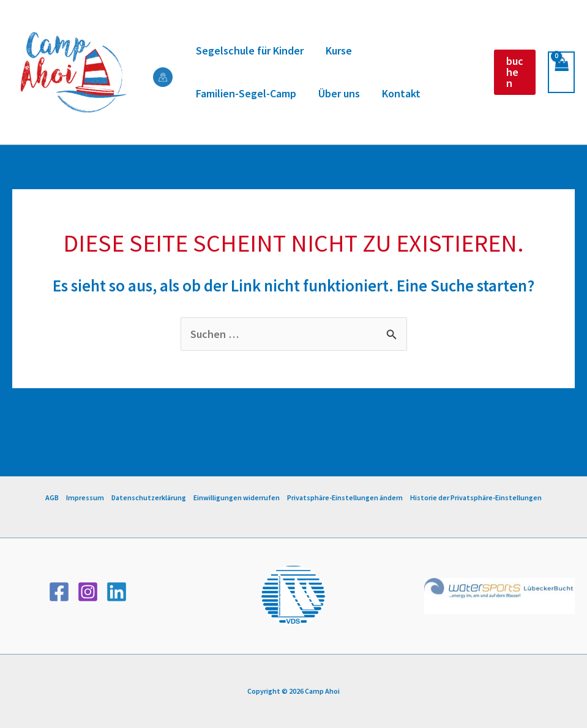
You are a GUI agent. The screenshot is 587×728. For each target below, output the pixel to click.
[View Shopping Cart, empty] (561, 73)
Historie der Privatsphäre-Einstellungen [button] (476, 497)
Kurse (339, 51)
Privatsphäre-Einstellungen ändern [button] (345, 497)
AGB (52, 497)
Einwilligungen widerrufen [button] (237, 497)
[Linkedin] (117, 592)
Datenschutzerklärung (149, 497)
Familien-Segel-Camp (246, 93)
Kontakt (401, 93)
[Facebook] (59, 592)
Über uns (339, 93)
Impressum (85, 497)
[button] (515, 72)
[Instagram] (88, 592)
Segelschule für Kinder (250, 51)
